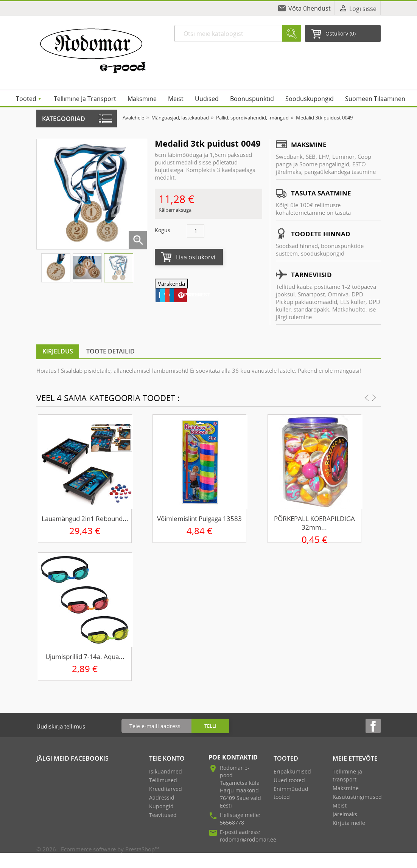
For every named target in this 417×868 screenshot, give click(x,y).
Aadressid (162, 797)
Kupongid (161, 806)
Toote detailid (110, 351)
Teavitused (163, 815)
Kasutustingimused (357, 797)
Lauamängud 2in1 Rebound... (85, 518)
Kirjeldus (58, 351)
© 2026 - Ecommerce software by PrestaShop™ (98, 849)
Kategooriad (64, 119)
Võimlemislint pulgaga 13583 (199, 518)
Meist (340, 805)
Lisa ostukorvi (196, 257)
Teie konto (167, 758)
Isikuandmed (166, 771)
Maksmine (346, 788)
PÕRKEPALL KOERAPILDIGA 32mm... (314, 523)
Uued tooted (289, 780)
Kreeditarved (166, 789)
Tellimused (163, 780)
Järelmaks (345, 814)
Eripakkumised (292, 771)
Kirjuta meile (349, 823)
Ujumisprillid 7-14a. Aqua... (85, 656)
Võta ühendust (310, 8)
